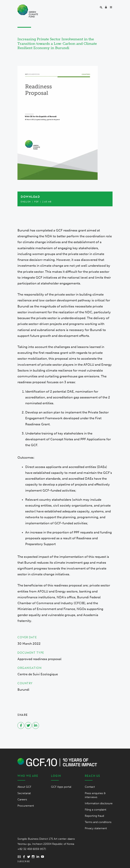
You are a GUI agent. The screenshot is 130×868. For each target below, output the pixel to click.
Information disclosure (99, 803)
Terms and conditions (98, 822)
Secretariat (24, 793)
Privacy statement (96, 828)
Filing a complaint (96, 810)
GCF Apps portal (61, 787)
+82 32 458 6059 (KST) (32, 849)
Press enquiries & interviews (95, 795)
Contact (90, 787)
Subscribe (24, 861)
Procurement (26, 806)
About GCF (24, 787)
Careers (22, 800)
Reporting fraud (94, 816)
